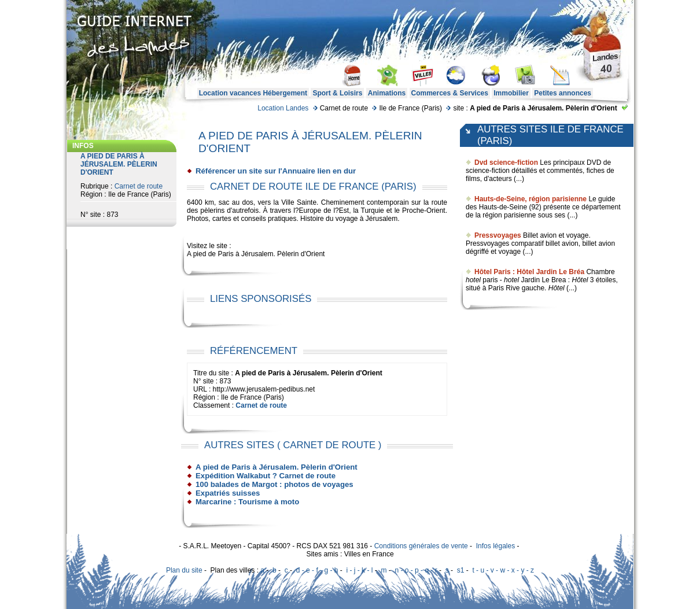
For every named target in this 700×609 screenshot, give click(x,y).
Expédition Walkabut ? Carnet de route (266, 476)
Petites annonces (563, 93)
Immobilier (511, 93)
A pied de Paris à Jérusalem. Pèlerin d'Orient (277, 467)
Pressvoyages (498, 235)
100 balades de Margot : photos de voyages (275, 484)
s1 (461, 570)
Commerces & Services (450, 93)
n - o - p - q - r (416, 570)
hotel (473, 280)
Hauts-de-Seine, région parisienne (530, 199)
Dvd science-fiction (506, 163)
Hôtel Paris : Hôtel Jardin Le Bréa (529, 272)
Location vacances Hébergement (253, 93)
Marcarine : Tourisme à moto (247, 502)
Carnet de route (139, 186)
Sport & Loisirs (337, 93)
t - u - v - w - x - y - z (503, 570)
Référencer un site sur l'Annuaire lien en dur (276, 171)
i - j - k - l (359, 570)
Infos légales (495, 546)
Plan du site (184, 570)
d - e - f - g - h (317, 570)
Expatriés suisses (228, 493)
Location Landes (283, 108)
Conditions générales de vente (421, 546)
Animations (387, 93)
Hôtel (580, 280)
